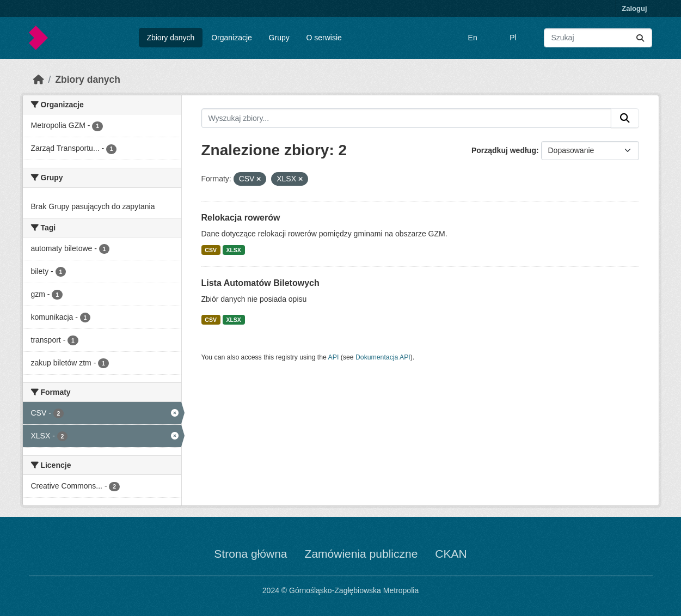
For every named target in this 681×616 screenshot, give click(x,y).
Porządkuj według (504, 150)
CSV (211, 250)
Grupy (279, 38)
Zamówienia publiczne (361, 554)
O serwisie (324, 38)
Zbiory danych (170, 38)
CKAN (451, 554)
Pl (513, 38)
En (473, 38)
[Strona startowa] (39, 80)
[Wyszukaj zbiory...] (598, 38)
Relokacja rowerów (241, 218)
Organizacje (232, 38)
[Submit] (640, 38)
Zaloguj (634, 8)
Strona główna (250, 554)
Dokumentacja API (383, 357)
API (334, 357)
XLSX (233, 250)
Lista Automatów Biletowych (260, 283)
